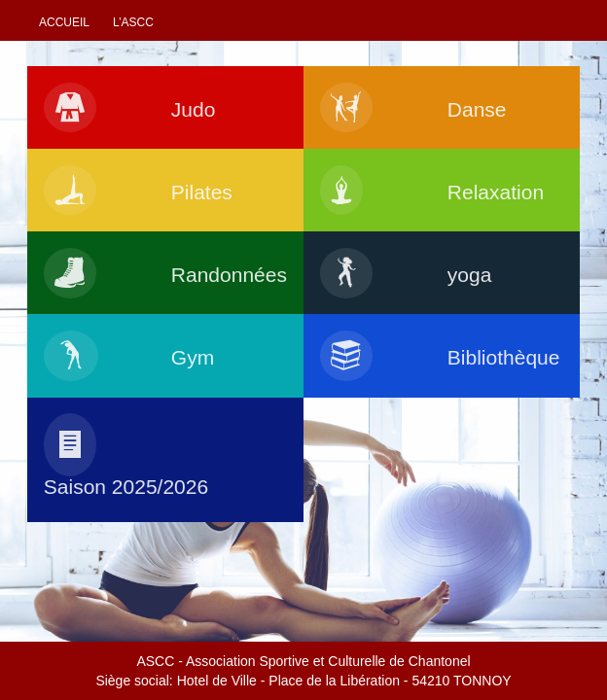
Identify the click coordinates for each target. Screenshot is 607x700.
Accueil (64, 22)
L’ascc (133, 22)
